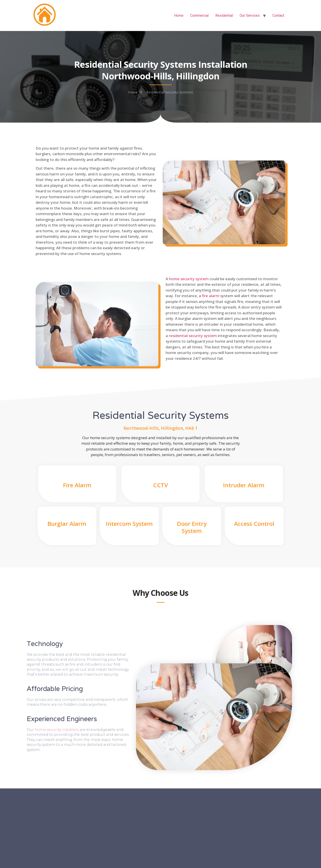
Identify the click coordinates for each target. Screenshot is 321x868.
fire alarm (211, 296)
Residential (224, 15)
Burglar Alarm (67, 524)
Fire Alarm (77, 485)
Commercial (199, 15)
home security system (189, 279)
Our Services (250, 15)
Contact (278, 15)
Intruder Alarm (244, 485)
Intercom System (129, 524)
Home (179, 15)
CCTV (160, 485)
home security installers (57, 730)
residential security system (193, 336)
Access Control (254, 524)
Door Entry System (192, 527)
